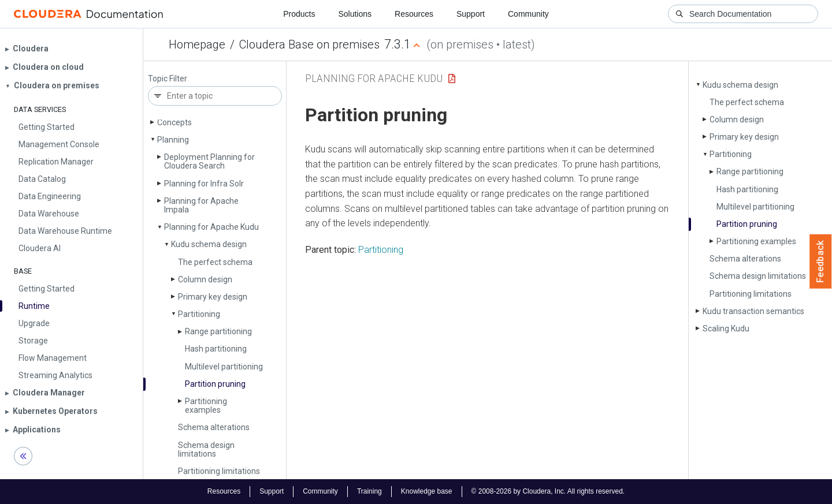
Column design (205, 279)
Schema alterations (214, 427)
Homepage (197, 44)
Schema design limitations (206, 449)
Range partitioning (218, 331)
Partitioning (199, 314)
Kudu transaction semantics (753, 311)
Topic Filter (168, 79)
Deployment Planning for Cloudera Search (209, 161)
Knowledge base (427, 491)
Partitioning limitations (219, 471)
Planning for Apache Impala (201, 205)
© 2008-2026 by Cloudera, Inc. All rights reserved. (548, 491)
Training (369, 491)
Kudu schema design (209, 244)
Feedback (821, 262)
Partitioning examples (206, 406)
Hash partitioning (216, 349)
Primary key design (213, 297)
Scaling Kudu (726, 328)
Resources (414, 14)
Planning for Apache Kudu (211, 227)
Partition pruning (215, 384)
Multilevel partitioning (224, 367)
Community (528, 14)
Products (299, 14)
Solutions (355, 14)
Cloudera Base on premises (309, 44)
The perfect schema (215, 262)
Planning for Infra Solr (204, 184)
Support (471, 14)
